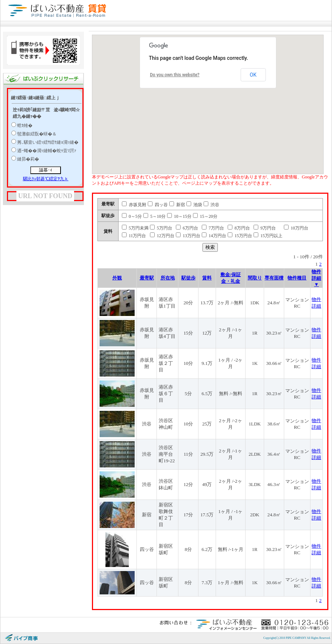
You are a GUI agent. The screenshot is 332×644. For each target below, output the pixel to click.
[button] (235, 103)
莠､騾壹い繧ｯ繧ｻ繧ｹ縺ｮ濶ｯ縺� (48, 142)
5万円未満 (135, 228)
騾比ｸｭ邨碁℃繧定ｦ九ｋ (46, 179)
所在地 (168, 278)
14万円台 (214, 236)
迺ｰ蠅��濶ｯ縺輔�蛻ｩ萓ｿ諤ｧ (47, 151)
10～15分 (179, 216)
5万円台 (161, 228)
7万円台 (213, 228)
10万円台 (296, 228)
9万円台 (265, 228)
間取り (255, 278)
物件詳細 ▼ (316, 278)
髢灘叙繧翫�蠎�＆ (37, 134)
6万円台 (187, 228)
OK (253, 75)
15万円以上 (268, 236)
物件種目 (297, 278)
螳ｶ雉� (25, 126)
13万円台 (188, 236)
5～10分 (155, 216)
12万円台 (162, 236)
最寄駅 (147, 278)
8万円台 (239, 228)
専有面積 (274, 278)
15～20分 (205, 216)
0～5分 (132, 216)
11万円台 (134, 236)
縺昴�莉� (28, 159)
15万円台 (240, 236)
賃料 (207, 278)
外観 (117, 278)
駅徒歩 (188, 278)
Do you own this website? (175, 75)
